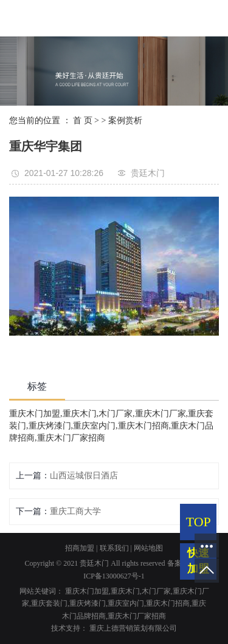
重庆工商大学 (75, 511)
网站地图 (148, 548)
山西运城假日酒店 (84, 476)
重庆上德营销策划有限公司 (133, 628)
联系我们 (114, 548)
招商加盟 (80, 548)
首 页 (83, 120)
